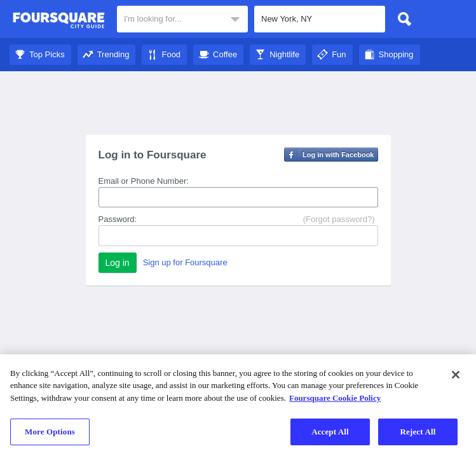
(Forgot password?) (339, 219)
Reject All (418, 432)
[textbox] (182, 19)
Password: (118, 219)
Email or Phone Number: (144, 181)
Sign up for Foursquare (185, 262)
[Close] (456, 375)
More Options (50, 432)
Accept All (330, 432)
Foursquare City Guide (59, 20)
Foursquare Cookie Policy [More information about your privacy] (335, 398)
